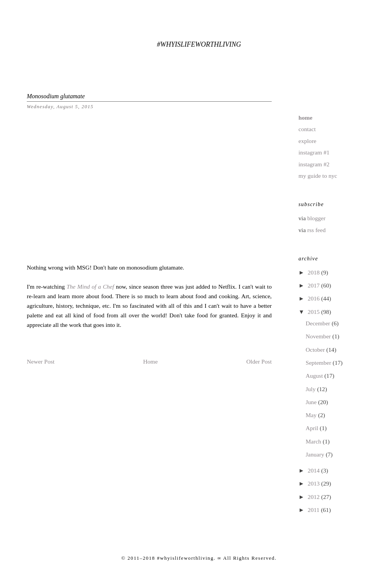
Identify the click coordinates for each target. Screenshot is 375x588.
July (311, 389)
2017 (314, 285)
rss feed (316, 230)
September (319, 363)
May (312, 415)
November (319, 336)
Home (150, 361)
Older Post (259, 361)
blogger (316, 218)
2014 (314, 470)
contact (307, 129)
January (316, 454)
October (316, 350)
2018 (314, 272)
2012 (314, 497)
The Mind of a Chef (90, 287)
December (319, 323)
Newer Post (41, 361)
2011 (314, 510)
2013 (314, 483)
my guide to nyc (318, 176)
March (314, 441)
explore (307, 141)
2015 (314, 312)
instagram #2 (314, 164)
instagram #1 (314, 152)
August (315, 376)
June (312, 402)
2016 (314, 298)
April (313, 428)
